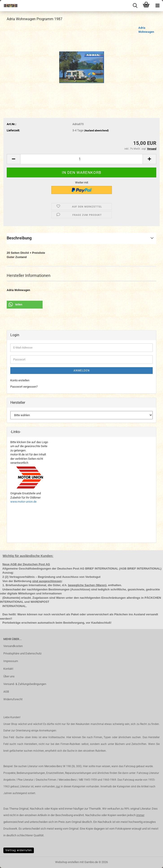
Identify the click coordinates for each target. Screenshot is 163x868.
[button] (13, 159)
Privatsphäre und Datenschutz (22, 653)
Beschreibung (19, 238)
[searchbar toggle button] (135, 6)
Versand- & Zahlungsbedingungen (25, 684)
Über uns (9, 676)
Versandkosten (13, 646)
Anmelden (82, 371)
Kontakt (8, 669)
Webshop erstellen (67, 862)
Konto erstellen (20, 380)
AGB (6, 692)
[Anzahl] (81, 159)
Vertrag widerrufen (19, 850)
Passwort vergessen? (24, 387)
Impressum (11, 661)
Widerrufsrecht (13, 699)
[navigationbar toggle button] (157, 6)
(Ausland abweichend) (96, 131)
